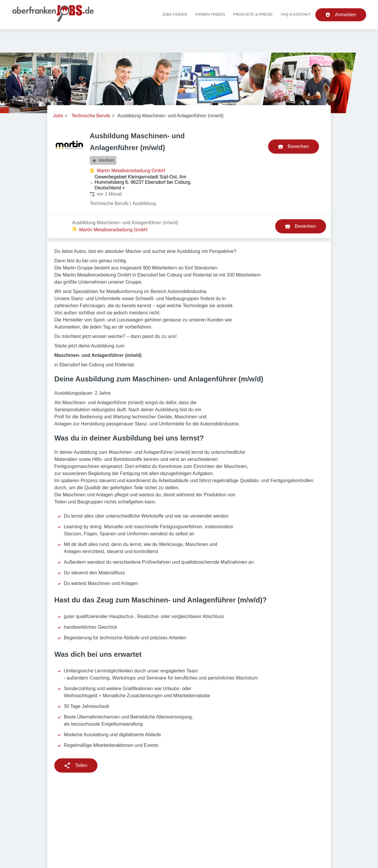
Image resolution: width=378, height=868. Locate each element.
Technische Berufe (91, 116)
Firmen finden (210, 14)
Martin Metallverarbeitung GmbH (131, 171)
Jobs (58, 116)
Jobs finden (175, 14)
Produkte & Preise (253, 14)
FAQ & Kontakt (296, 14)
